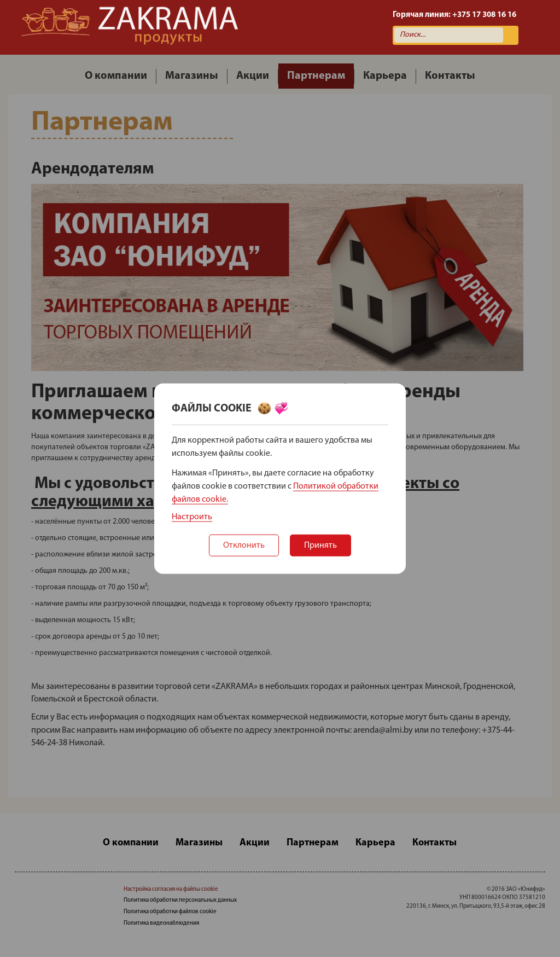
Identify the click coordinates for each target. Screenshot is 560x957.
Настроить (192, 517)
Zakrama (130, 27)
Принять (320, 546)
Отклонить (244, 546)
